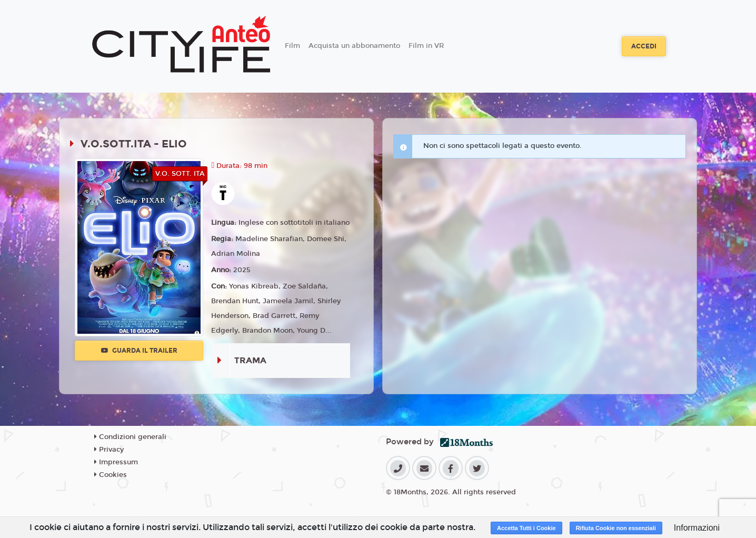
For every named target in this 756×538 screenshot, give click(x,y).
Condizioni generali (130, 437)
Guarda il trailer (139, 351)
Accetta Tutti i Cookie (526, 528)
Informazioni (697, 528)
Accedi (644, 46)
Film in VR (426, 46)
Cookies (111, 475)
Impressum (116, 462)
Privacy (109, 450)
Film (292, 46)
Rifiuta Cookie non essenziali (616, 528)
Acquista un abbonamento (354, 46)
